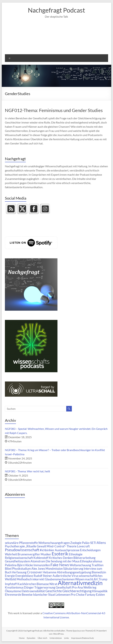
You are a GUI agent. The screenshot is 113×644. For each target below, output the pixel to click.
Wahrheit (11, 554)
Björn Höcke (25, 565)
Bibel (8, 569)
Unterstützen (56, 638)
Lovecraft (83, 546)
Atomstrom (38, 561)
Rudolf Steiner (43, 576)
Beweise (27, 595)
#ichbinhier (47, 550)
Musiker (46, 554)
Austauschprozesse (67, 550)
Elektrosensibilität (33, 591)
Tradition (97, 565)
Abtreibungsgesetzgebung (74, 572)
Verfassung (19, 572)
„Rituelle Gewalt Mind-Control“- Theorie (51, 546)
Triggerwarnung (45, 587)
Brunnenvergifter (29, 554)
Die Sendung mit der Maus (63, 561)
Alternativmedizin (80, 583)
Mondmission (54, 569)
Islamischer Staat (44, 595)
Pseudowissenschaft (22, 550)
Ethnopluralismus (91, 561)
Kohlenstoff (41, 558)
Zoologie (76, 543)
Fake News (60, 565)
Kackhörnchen (27, 584)
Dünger (29, 587)
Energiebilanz (24, 576)
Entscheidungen (90, 550)
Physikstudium (21, 569)
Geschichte (54, 591)
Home (22, 638)
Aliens (101, 543)
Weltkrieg (90, 587)
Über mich (42, 638)
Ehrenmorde (13, 595)
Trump (103, 579)
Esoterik (60, 554)
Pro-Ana (77, 587)
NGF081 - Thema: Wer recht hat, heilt (28, 471)
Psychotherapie (15, 546)
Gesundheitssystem (17, 561)
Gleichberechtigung (77, 591)
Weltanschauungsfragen (54, 543)
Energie (10, 576)
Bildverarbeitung (84, 558)
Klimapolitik (100, 591)
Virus (75, 576)
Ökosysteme (13, 591)
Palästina (11, 565)
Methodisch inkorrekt (30, 579)
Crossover (35, 572)
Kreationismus (14, 587)
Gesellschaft (64, 587)
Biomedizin (99, 572)
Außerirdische (62, 576)
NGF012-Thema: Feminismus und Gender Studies (54, 110)
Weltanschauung (80, 565)
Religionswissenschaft (19, 558)
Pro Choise (78, 595)
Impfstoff (11, 584)
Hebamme (50, 572)
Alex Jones (38, 569)
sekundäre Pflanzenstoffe (21, 543)
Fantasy (90, 595)
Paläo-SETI (89, 543)
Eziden (100, 595)
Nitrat (53, 584)
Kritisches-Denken (61, 558)
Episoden (31, 638)
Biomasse (43, 584)
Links (66, 638)
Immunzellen (42, 565)
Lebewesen (63, 595)
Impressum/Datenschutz (83, 638)
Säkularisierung (73, 569)
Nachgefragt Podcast (56, 10)
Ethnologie (76, 554)
